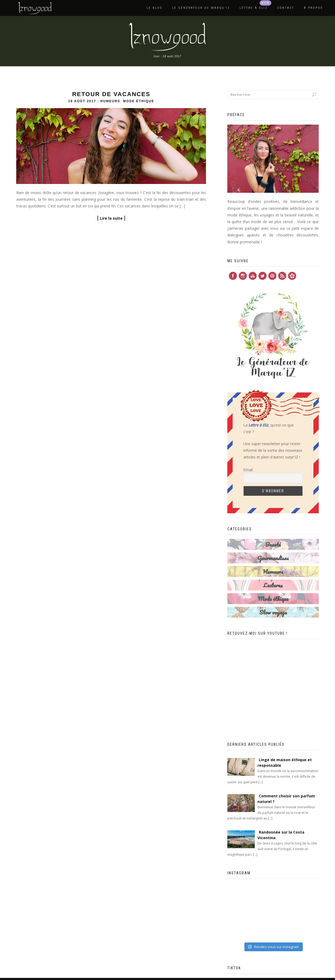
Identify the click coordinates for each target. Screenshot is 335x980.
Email (248, 470)
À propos (313, 8)
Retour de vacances (111, 94)
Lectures (273, 585)
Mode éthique (139, 101)
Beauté (273, 544)
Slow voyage (273, 612)
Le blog (155, 8)
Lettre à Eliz (254, 8)
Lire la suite (111, 218)
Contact (286, 8)
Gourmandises (273, 558)
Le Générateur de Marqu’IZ (201, 8)
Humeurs (110, 101)
